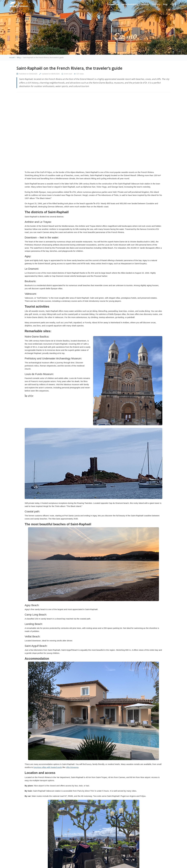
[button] (174, 5)
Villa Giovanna (72, 767)
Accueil (12, 57)
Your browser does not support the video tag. (94, 134)
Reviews (145, 4)
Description (113, 4)
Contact (156, 4)
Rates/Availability (130, 4)
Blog (165, 4)
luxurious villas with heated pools (48, 767)
